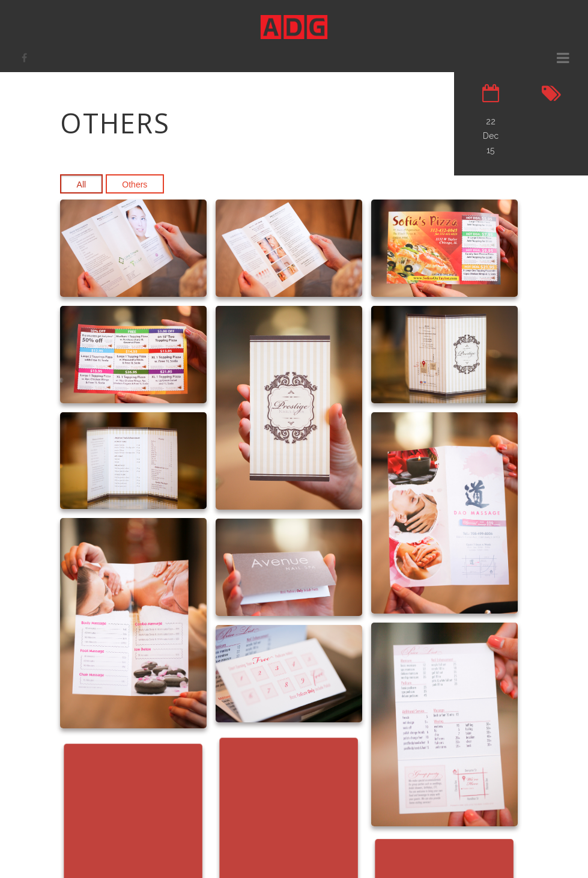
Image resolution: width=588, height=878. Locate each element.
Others (135, 184)
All (82, 184)
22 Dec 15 (491, 136)
